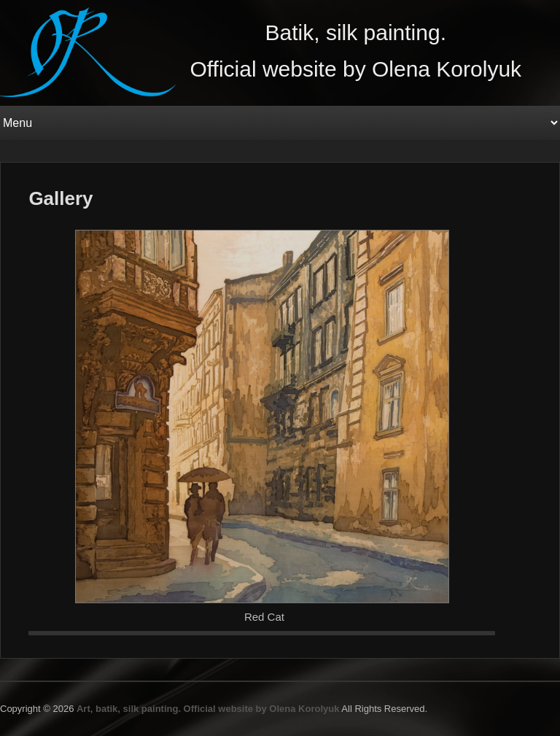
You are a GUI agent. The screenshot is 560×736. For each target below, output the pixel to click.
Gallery (61, 198)
